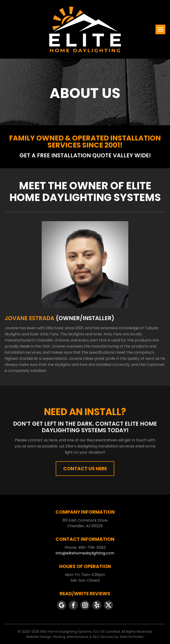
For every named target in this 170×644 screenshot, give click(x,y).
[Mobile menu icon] (160, 29)
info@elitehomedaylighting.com (85, 553)
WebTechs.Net (132, 637)
